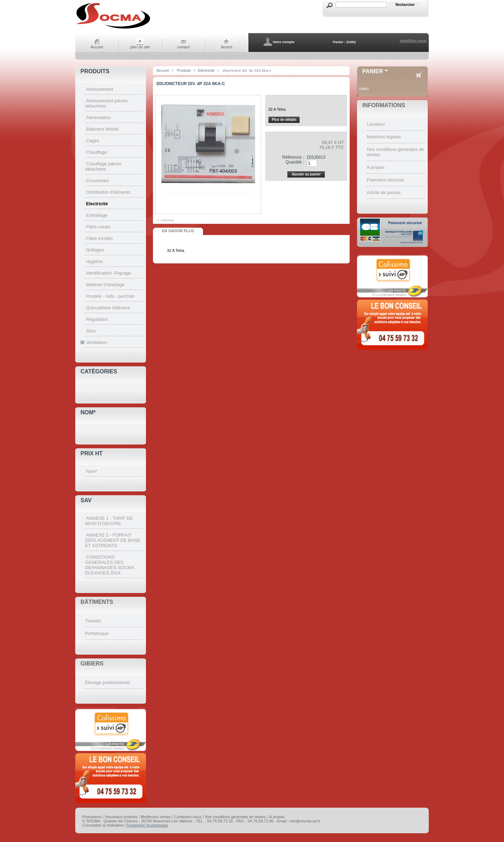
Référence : (293, 157)
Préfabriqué (97, 633)
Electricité (97, 204)
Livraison (376, 124)
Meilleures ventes (156, 817)
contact (183, 47)
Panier (373, 71)
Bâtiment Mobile (102, 129)
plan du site (140, 47)
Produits (95, 71)
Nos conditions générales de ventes (235, 817)
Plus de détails (284, 120)
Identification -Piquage (109, 273)
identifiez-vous (413, 41)
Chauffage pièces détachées (103, 166)
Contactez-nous (188, 817)
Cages (93, 141)
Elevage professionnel (107, 682)
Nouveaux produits (121, 817)
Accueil (97, 47)
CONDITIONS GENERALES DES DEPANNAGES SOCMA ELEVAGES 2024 (110, 565)
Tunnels (93, 621)
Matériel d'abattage (105, 285)
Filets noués (98, 227)
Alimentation (99, 118)
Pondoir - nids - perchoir (110, 296)
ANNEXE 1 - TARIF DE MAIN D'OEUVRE (109, 521)
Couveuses (97, 181)
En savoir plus (178, 231)
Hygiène (94, 261)
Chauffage (97, 152)
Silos (91, 331)
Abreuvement (100, 89)
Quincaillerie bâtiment (108, 308)
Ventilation (97, 342)
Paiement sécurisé (386, 180)
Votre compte (283, 42)
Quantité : (295, 162)
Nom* (88, 412)
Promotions (92, 817)
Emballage (97, 215)
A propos (376, 167)
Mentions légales (384, 137)
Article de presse (384, 192)
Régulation (97, 319)
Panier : (339, 42)
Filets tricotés (100, 238)
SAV (86, 500)
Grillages (95, 250)
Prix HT (92, 453)
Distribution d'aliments (108, 192)
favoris (227, 47)
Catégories (99, 371)
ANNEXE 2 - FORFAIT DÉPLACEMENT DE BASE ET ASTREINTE (113, 540)
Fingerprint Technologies (147, 825)
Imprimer (167, 220)
